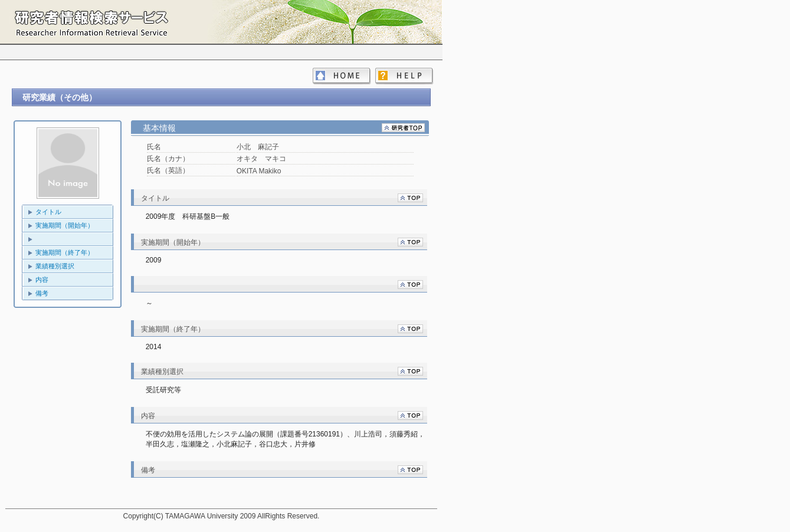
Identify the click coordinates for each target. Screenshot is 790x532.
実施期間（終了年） (65, 252)
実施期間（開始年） (65, 225)
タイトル (48, 212)
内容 (42, 280)
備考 (42, 293)
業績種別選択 (55, 266)
